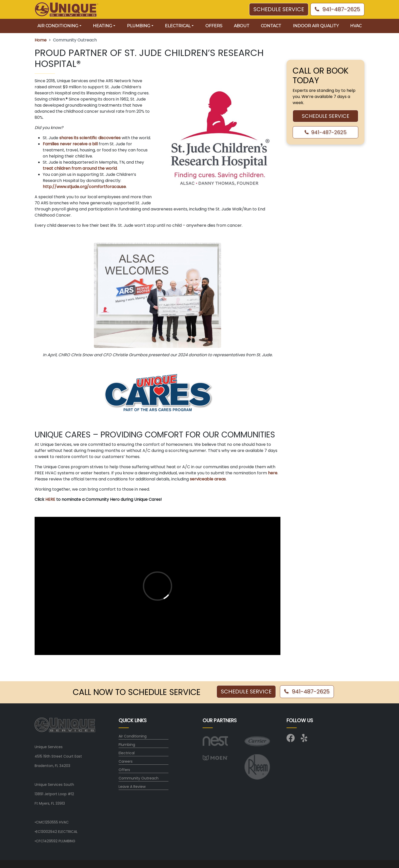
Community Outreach (139, 778)
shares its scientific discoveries (90, 138)
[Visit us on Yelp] (305, 740)
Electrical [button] (178, 26)
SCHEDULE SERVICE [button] (279, 9)
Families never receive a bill (70, 144)
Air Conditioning (133, 736)
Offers (214, 26)
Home (41, 40)
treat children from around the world (80, 168)
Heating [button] (103, 26)
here (273, 473)
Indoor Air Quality (316, 26)
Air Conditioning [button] (58, 26)
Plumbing (127, 745)
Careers (126, 761)
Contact (271, 26)
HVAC (356, 26)
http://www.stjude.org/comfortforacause (84, 187)
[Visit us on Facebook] (291, 740)
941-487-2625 (337, 9)
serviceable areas (208, 479)
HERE (51, 499)
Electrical (127, 753)
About (242, 26)
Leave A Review (132, 787)
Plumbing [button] (139, 26)
